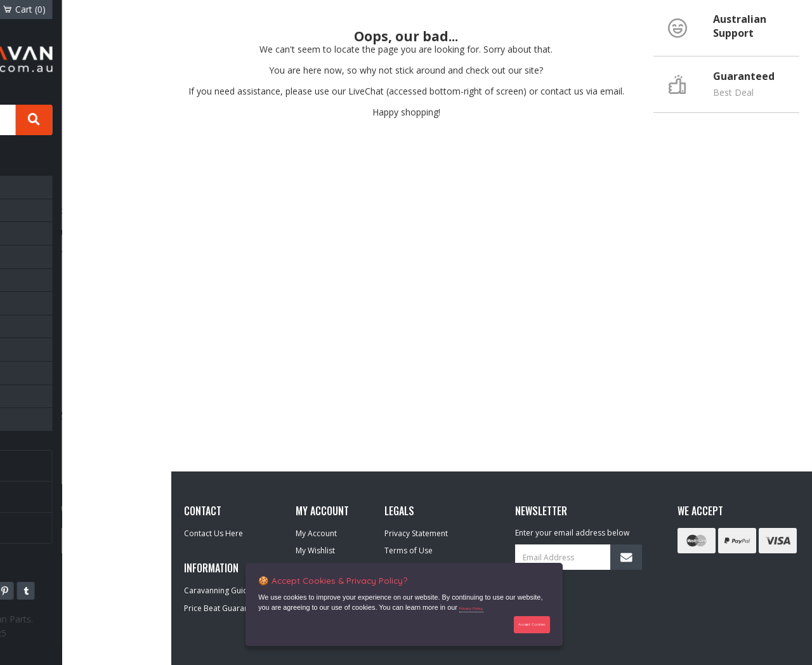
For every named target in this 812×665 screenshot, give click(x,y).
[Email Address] (579, 557)
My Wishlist (315, 550)
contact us (562, 91)
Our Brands (55, 523)
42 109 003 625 (98, 628)
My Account (316, 533)
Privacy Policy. (478, 606)
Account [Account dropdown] (32, 9)
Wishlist (81, 9)
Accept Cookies (525, 623)
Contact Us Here (213, 533)
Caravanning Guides (70, 461)
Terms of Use (409, 550)
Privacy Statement (416, 533)
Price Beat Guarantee (222, 608)
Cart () (134, 9)
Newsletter (54, 492)
